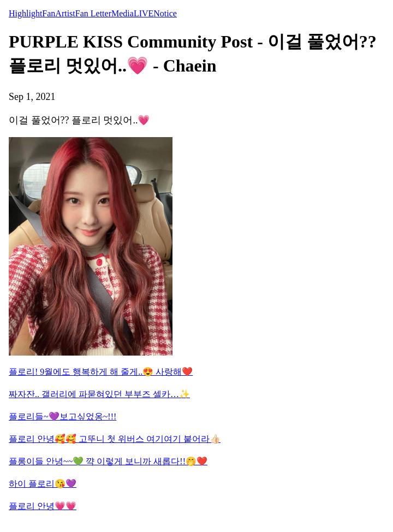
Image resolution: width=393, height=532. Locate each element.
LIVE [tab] (144, 13)
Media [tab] (123, 13)
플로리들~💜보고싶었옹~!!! (62, 416)
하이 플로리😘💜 (43, 484)
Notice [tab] (165, 13)
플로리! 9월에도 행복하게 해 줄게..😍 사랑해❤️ (101, 372)
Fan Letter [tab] (93, 13)
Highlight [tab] (25, 13)
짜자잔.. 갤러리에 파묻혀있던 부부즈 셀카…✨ (99, 394)
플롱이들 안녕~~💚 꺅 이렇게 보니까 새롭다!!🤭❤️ (108, 461)
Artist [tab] (65, 13)
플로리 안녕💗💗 (43, 506)
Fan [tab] (49, 13)
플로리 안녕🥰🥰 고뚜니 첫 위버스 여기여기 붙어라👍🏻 (115, 439)
